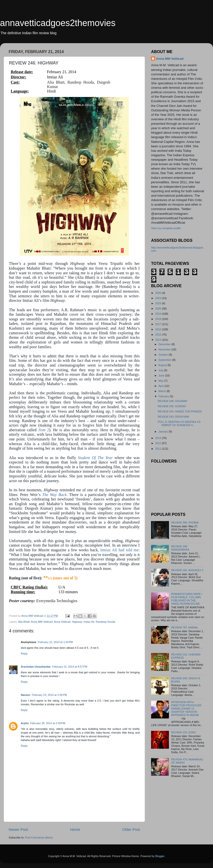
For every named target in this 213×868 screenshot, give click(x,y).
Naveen (26, 695)
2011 (159, 449)
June (162, 375)
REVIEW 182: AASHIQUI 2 (187, 570)
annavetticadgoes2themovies (58, 23)
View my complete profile (166, 228)
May (161, 381)
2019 (159, 314)
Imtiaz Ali (89, 622)
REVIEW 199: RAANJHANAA (180, 548)
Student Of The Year (95, 458)
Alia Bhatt (24, 622)
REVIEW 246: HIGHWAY (173, 401)
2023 (159, 303)
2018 (159, 319)
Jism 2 (44, 430)
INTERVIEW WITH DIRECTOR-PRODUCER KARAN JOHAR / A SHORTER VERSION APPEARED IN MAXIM (186, 709)
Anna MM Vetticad (42, 622)
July (161, 370)
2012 (159, 443)
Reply (24, 653)
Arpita (25, 723)
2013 (159, 438)
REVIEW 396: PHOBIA (185, 523)
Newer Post (18, 829)
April (162, 386)
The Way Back (54, 495)
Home (75, 829)
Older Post (131, 829)
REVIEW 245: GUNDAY (172, 406)
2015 (159, 335)
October (164, 355)
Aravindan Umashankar (36, 667)
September (165, 360)
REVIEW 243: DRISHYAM (173, 417)
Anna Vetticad (62, 622)
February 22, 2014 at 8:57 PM (70, 667)
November (165, 349)
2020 (159, 309)
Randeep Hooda (105, 622)
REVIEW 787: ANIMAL (185, 627)
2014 (159, 340)
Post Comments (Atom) (39, 837)
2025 (159, 293)
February (164, 396)
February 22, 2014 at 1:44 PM (55, 642)
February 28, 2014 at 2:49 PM (48, 723)
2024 (159, 298)
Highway (77, 622)
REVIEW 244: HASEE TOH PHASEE (180, 411)
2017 (159, 324)
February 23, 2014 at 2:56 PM (49, 695)
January (164, 432)
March (163, 391)
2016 (159, 329)
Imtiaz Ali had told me (119, 550)
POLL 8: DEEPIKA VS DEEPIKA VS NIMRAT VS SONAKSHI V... (179, 423)
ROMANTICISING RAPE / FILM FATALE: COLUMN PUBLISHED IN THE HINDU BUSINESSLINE (187, 599)
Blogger (160, 856)
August (163, 365)
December (165, 344)
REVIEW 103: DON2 (184, 732)
